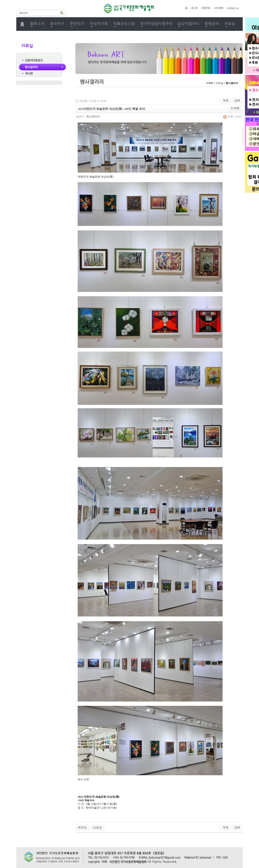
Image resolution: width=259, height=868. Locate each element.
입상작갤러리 (188, 23)
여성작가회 (99, 23)
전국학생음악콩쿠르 (156, 23)
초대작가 (57, 23)
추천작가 (77, 23)
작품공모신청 (124, 23)
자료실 (230, 23)
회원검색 (212, 23)
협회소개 (37, 23)
